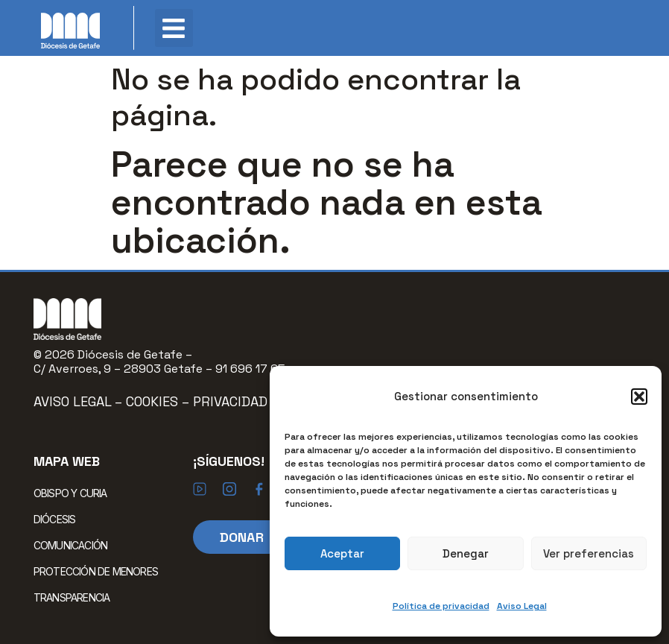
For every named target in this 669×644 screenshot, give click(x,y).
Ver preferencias (589, 553)
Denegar (466, 553)
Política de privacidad (441, 606)
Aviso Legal (522, 606)
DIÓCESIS (58, 519)
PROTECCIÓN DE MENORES (96, 571)
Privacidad (230, 401)
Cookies (154, 401)
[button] (639, 397)
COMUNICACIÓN (74, 545)
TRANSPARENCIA (72, 597)
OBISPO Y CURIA (74, 493)
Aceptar (342, 553)
